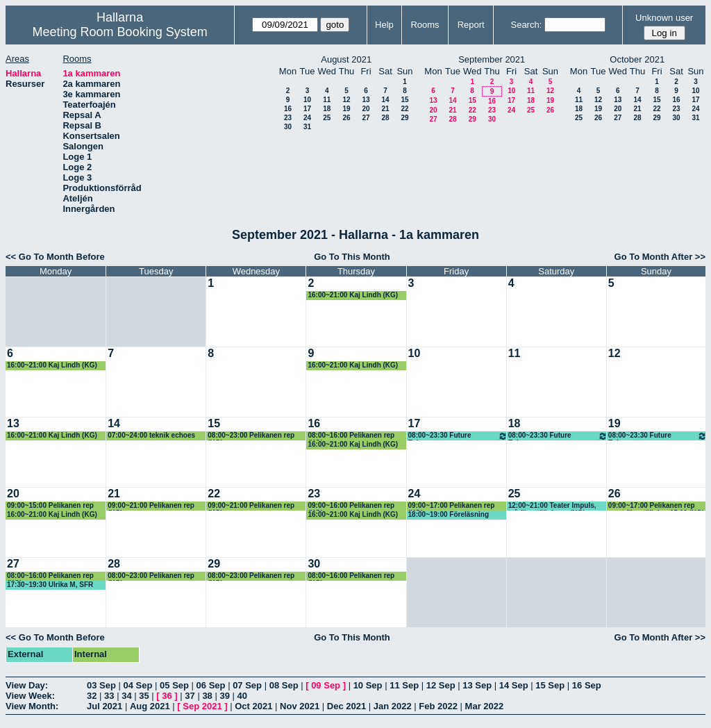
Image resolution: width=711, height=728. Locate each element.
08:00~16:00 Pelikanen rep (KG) (351, 436)
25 (327, 118)
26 (346, 118)
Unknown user (664, 18)
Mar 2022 (485, 706)
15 (404, 100)
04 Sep (138, 685)
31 (307, 127)
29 (404, 118)
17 (307, 109)
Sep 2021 (202, 706)
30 (288, 127)
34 (126, 696)
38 (207, 696)
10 (307, 100)
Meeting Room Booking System (120, 32)
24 (307, 118)
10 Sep (368, 685)
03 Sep (101, 685)
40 (242, 696)
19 (346, 109)
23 (288, 118)
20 (366, 109)
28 (385, 118)
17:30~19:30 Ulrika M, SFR (50, 585)
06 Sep (211, 685)
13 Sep (477, 685)
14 (385, 100)
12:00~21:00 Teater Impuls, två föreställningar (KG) (552, 506)
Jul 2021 (104, 706)
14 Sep (514, 685)
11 (327, 100)
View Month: (32, 706)
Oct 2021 (253, 706)
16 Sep (587, 685)
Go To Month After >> (660, 257)
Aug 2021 (150, 706)
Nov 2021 (300, 706)
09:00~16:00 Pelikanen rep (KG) (351, 506)
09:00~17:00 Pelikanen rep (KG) (452, 506)
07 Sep (247, 685)
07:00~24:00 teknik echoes (151, 435)
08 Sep (284, 685)
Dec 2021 (346, 706)
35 (144, 696)
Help (384, 25)
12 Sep (441, 685)
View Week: (30, 696)
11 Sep (404, 685)
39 (224, 696)
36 (167, 696)
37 (190, 696)
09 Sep (326, 685)
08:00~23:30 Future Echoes (458, 436)
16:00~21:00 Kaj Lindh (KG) (353, 295)
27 (366, 118)
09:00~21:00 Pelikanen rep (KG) (151, 506)
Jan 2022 (393, 706)
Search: (526, 25)
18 (327, 109)
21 (385, 109)
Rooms (425, 25)
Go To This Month (352, 257)
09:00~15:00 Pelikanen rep (50, 505)
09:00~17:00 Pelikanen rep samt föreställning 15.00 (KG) (656, 506)
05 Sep (174, 685)
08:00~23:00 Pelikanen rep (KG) (251, 436)
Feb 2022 (438, 706)
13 (366, 100)
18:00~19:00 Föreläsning (449, 514)
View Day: (27, 685)
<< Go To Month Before (55, 257)
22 (404, 109)
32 (92, 696)
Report (471, 25)
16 (288, 109)
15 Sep (550, 685)
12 (346, 100)
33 (109, 696)
